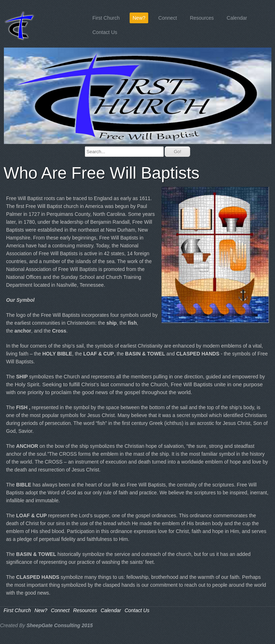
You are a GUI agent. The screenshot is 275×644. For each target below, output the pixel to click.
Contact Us (105, 32)
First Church (106, 18)
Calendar (237, 18)
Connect (168, 18)
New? (139, 18)
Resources (202, 18)
